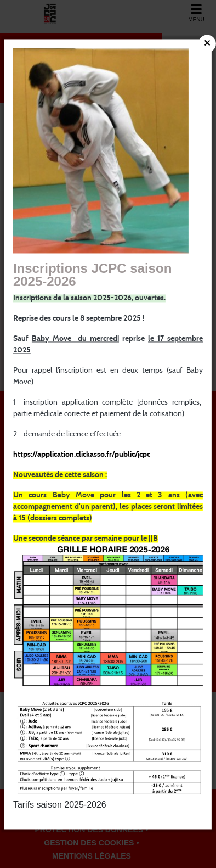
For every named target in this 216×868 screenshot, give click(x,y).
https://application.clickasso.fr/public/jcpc (82, 455)
